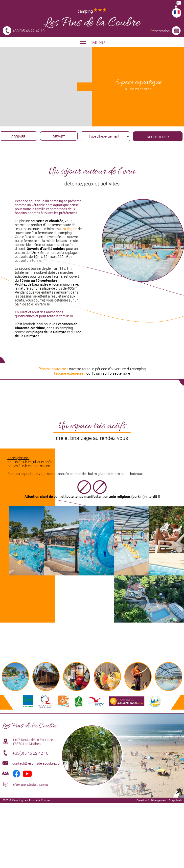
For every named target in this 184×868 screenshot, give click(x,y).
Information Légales (24, 785)
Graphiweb (175, 800)
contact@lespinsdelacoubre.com (37, 763)
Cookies (44, 785)
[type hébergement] (105, 136)
